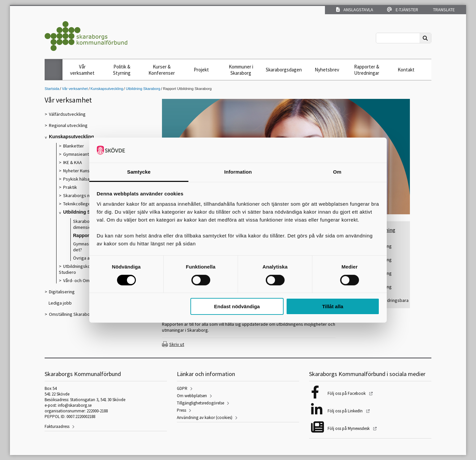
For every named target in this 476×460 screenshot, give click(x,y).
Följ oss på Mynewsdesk (349, 428)
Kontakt (406, 70)
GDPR (182, 388)
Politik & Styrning (122, 70)
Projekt (201, 70)
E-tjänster (403, 10)
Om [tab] (337, 172)
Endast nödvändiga (237, 306)
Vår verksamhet (82, 70)
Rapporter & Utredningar (367, 70)
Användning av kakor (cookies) (205, 418)
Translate (443, 10)
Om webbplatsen (192, 396)
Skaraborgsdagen (284, 70)
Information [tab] (238, 172)
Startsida (52, 89)
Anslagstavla (355, 10)
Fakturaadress (57, 426)
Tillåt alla (333, 306)
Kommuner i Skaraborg (241, 70)
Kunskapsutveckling (107, 89)
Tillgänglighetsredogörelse (200, 403)
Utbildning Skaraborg (143, 89)
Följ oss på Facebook (347, 393)
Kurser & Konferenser (162, 70)
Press (181, 410)
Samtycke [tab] (139, 172)
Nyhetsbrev (327, 70)
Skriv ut (177, 344)
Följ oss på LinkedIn (346, 411)
